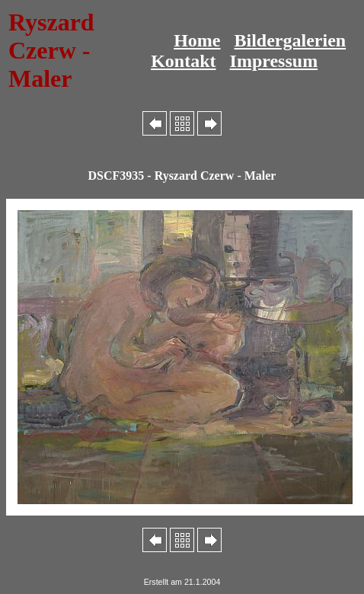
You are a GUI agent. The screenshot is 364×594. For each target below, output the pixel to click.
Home (197, 40)
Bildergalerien (291, 40)
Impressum (274, 61)
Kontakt (183, 61)
